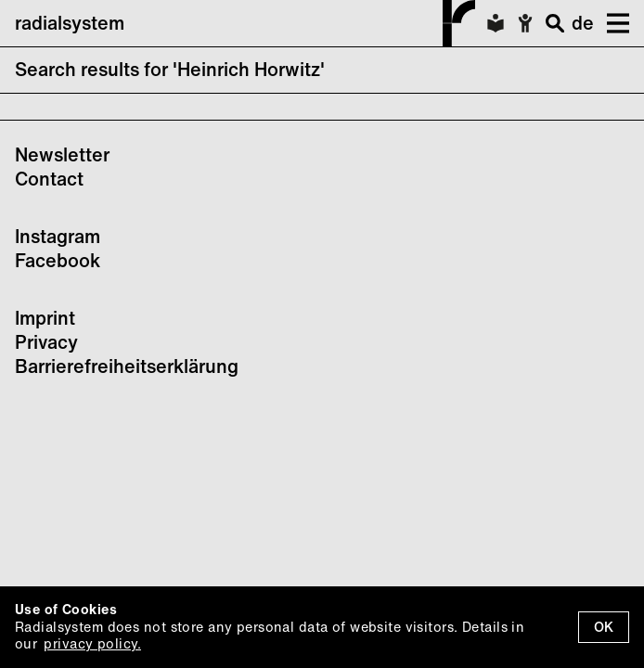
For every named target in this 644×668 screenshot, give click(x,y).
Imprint (45, 318)
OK (604, 627)
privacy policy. (92, 643)
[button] (612, 23)
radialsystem (245, 23)
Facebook (58, 260)
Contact (49, 179)
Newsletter (62, 154)
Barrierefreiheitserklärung (127, 366)
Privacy (46, 342)
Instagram (58, 236)
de (583, 23)
